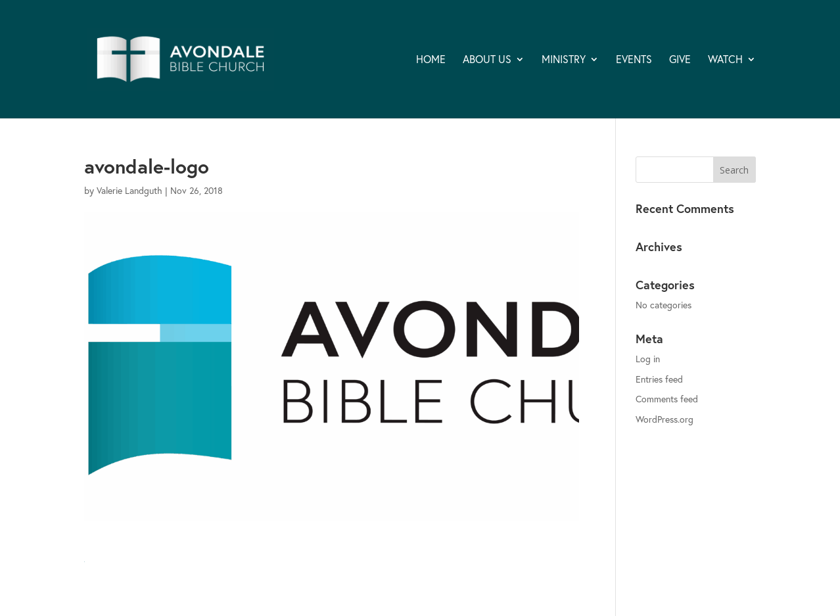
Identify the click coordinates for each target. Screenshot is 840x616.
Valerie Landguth (129, 190)
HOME (431, 60)
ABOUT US (487, 60)
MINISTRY (564, 60)
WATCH (725, 60)
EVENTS (634, 60)
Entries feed (659, 379)
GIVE (680, 60)
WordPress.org (665, 419)
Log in (648, 359)
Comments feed (667, 399)
